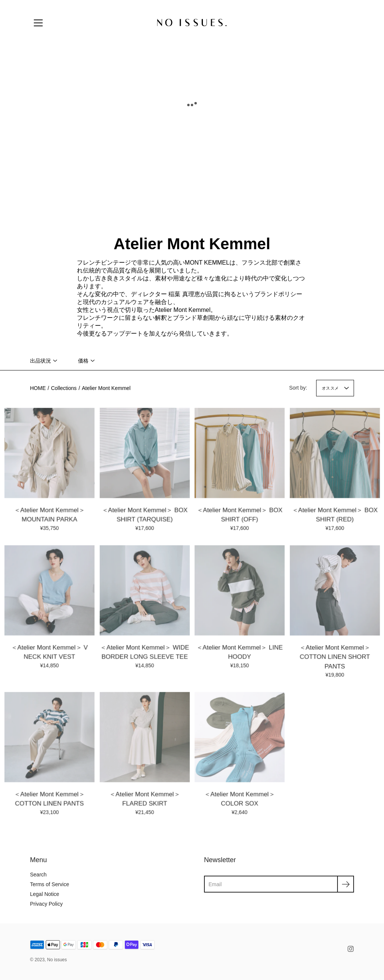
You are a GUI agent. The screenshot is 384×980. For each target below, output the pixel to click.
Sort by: (298, 388)
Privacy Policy (46, 904)
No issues (57, 960)
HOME (38, 388)
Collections (64, 388)
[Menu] (38, 23)
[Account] (331, 23)
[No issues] (192, 23)
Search (38, 875)
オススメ (330, 388)
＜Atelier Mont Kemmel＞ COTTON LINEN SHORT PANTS (334, 658)
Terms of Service (49, 884)
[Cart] (348, 23)
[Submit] (346, 884)
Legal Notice (45, 894)
